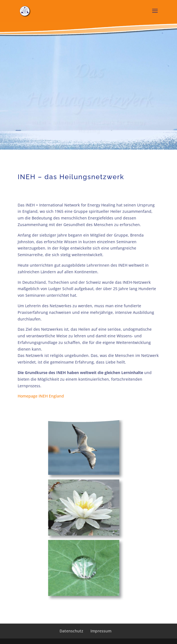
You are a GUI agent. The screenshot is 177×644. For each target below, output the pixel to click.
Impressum (101, 631)
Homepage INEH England (41, 396)
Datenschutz (71, 631)
